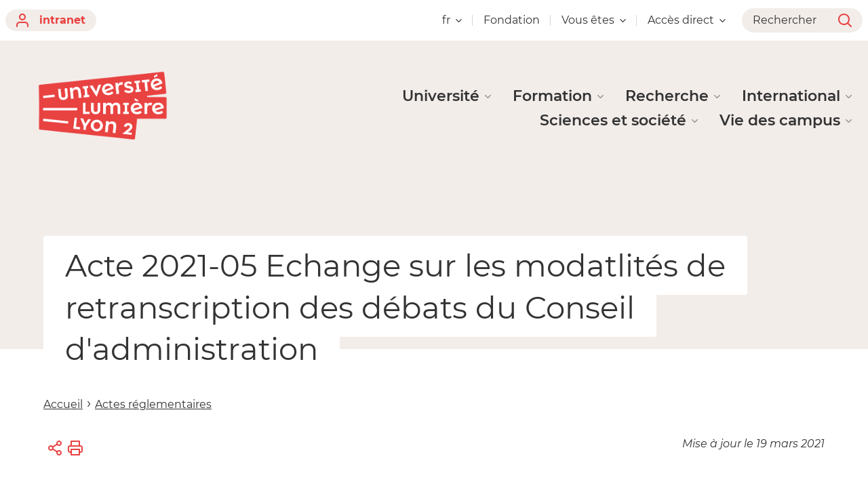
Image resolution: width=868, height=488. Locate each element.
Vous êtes (594, 20)
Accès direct (687, 20)
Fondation (512, 20)
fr (452, 20)
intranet (51, 20)
